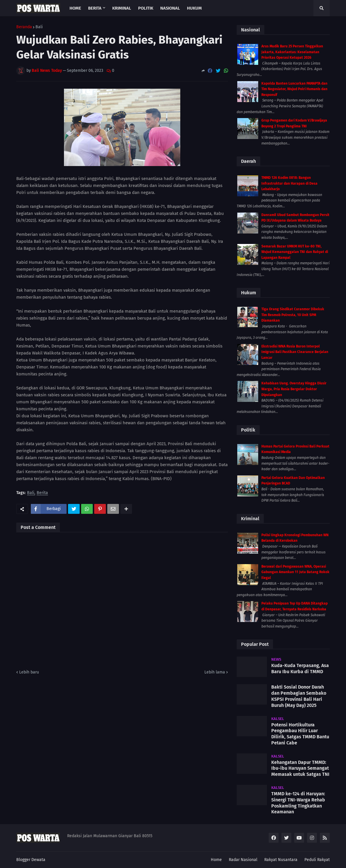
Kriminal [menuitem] (122, 8)
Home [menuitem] (75, 8)
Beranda (24, 27)
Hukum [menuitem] (194, 8)
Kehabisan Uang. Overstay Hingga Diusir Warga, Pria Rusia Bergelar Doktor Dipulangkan (294, 389)
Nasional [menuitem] (170, 8)
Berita (42, 493)
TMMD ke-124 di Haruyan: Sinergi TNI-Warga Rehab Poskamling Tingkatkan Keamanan (298, 803)
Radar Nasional (243, 860)
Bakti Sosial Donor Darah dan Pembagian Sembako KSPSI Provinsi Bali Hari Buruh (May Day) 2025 (299, 696)
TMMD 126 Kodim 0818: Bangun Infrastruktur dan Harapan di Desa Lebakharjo (289, 183)
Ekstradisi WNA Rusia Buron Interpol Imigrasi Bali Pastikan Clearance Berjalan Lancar (295, 352)
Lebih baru (29, 672)
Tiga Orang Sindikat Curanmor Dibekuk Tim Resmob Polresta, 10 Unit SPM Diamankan (293, 315)
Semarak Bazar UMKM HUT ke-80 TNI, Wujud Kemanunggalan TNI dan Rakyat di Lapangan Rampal (295, 252)
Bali (39, 27)
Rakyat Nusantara (281, 860)
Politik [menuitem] (146, 8)
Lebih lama (215, 672)
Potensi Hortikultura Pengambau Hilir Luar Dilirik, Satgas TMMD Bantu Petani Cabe (300, 734)
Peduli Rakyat (317, 860)
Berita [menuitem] (95, 8)
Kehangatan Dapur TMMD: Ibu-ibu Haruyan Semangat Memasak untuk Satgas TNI (300, 768)
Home (216, 860)
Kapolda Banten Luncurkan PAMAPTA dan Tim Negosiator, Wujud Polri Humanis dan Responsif (294, 89)
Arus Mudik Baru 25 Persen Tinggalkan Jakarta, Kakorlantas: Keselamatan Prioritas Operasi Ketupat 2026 (292, 52)
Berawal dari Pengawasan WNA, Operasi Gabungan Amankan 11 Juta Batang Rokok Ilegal (295, 572)
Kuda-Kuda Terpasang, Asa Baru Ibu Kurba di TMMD (300, 669)
